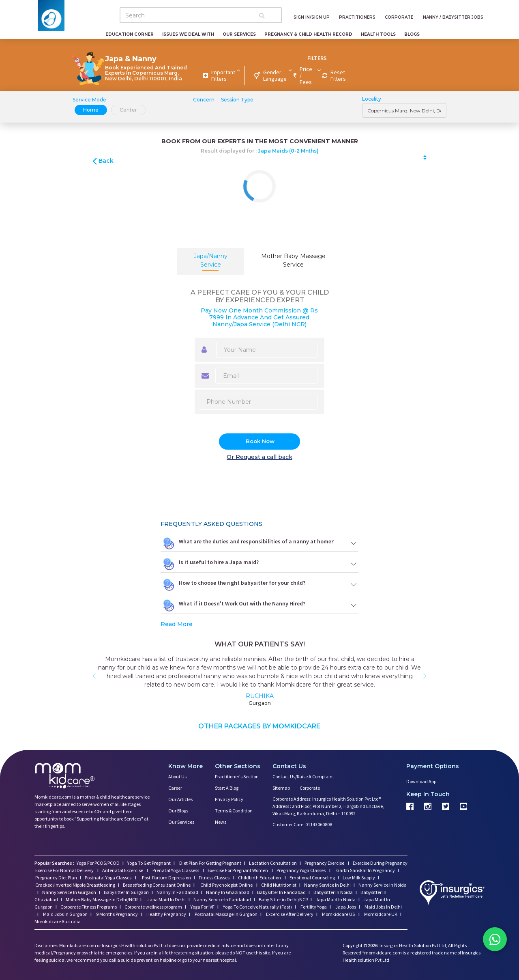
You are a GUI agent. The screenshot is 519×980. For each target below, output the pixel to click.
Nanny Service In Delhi (327, 885)
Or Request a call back (259, 457)
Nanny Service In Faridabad (222, 899)
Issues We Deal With (188, 34)
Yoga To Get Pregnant (149, 863)
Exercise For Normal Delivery (65, 870)
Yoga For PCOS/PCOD (98, 863)
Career (175, 788)
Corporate (310, 788)
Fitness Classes (214, 878)
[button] (94, 676)
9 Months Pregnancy (117, 914)
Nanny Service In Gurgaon (69, 892)
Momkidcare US (338, 914)
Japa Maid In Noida (336, 899)
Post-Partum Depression (166, 878)
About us (177, 776)
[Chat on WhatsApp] (495, 939)
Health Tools (378, 34)
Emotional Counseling (312, 878)
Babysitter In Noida (333, 892)
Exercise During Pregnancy (380, 863)
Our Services (239, 34)
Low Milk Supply (359, 878)
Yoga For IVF (202, 907)
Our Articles (180, 799)
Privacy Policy (229, 799)
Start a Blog (227, 788)
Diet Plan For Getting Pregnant (210, 863)
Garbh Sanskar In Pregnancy (366, 870)
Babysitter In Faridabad (281, 892)
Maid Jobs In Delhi (383, 907)
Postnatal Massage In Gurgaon (226, 914)
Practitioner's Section (237, 776)
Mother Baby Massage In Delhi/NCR (102, 899)
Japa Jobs (345, 907)
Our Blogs (178, 811)
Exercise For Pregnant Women (238, 870)
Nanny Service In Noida (383, 885)
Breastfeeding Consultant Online (157, 885)
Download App (421, 781)
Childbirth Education (260, 878)
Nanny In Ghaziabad (228, 892)
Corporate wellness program (153, 907)
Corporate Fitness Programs (89, 907)
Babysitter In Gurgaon (126, 892)
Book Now (260, 441)
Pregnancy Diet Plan (56, 878)
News (221, 822)
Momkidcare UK (380, 914)
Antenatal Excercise (123, 870)
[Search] (201, 15)
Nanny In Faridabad (177, 892)
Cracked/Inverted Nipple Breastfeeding (75, 885)
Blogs (412, 34)
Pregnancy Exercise (325, 863)
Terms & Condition (234, 811)
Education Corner (130, 34)
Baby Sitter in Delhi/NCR (283, 899)
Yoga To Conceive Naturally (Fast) (257, 907)
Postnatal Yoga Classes (108, 878)
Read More (177, 624)
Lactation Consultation (273, 863)
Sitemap (281, 788)
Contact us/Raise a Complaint (303, 776)
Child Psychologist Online (227, 885)
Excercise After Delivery (289, 914)
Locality (372, 99)
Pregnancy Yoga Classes (301, 870)
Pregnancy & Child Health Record (308, 34)
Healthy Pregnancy (166, 914)
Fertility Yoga (313, 907)
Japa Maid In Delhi (166, 899)
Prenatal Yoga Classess (176, 870)
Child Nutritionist (279, 885)
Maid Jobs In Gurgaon (65, 914)
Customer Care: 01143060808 (302, 824)
